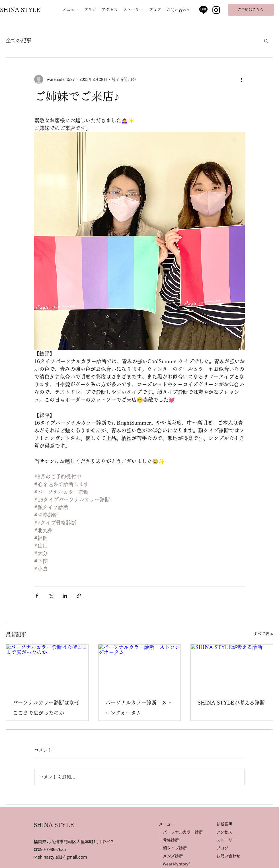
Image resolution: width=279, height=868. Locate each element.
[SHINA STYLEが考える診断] (232, 668)
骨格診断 (171, 840)
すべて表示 (263, 634)
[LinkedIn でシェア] (65, 596)
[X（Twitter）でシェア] (51, 596)
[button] (266, 40)
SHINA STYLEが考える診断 (231, 703)
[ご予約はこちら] (251, 10)
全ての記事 (19, 40)
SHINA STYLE (20, 10)
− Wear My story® (175, 864)
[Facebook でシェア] (37, 596)
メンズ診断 (173, 856)
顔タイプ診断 (175, 848)
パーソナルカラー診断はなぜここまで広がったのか (46, 708)
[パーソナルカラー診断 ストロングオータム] (140, 668)
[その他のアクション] (241, 79)
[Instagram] (216, 10)
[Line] (203, 10)
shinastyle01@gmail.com (60, 857)
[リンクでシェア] (79, 596)
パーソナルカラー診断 (183, 832)
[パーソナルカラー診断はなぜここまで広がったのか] (47, 668)
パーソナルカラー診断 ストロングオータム (139, 708)
